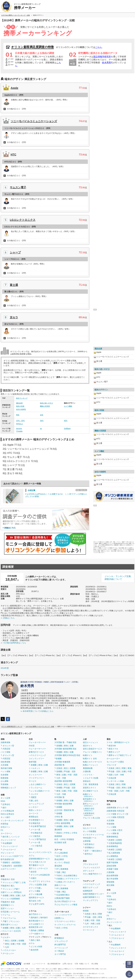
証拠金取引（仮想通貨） (13, 866)
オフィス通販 (34, 891)
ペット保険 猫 (113, 833)
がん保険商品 (112, 856)
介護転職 (87, 771)
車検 (31, 849)
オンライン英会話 (62, 862)
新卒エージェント (91, 805)
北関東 (14, 941)
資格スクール (60, 885)
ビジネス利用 (36, 947)
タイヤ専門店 (60, 954)
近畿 (18, 895)
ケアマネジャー (73, 879)
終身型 (111, 840)
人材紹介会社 (89, 809)
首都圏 (5, 895)
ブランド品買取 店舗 (38, 885)
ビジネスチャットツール (93, 835)
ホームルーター (113, 759)
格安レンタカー (35, 810)
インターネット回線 (115, 781)
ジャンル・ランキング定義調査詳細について (118, 578)
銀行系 (5, 837)
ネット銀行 (5, 817)
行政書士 (60, 879)
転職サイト (88, 755)
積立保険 (110, 885)
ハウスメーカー (9, 950)
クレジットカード (8, 840)
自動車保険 (5, 742)
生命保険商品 (112, 846)
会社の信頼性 (21, 409)
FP (58, 869)
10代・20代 (20, 421)
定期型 (119, 840)
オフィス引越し (35, 888)
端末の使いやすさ (46, 403)
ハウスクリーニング (37, 755)
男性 (18, 415)
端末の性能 (20, 406)
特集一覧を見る (81, 490)
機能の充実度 (45, 406)
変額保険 (110, 882)
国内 (33, 940)
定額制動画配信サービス (39, 859)
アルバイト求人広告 (91, 818)
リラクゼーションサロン (65, 921)
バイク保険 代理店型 (115, 817)
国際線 (41, 930)
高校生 (59, 833)
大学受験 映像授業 (62, 762)
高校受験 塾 (59, 765)
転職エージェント (91, 765)
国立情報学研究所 (102, 57)
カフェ (32, 856)
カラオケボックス (91, 927)
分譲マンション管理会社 (11, 892)
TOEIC (59, 876)
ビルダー (6, 937)
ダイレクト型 (8, 746)
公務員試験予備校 (62, 898)
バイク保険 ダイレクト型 (117, 814)
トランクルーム (35, 788)
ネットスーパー (35, 775)
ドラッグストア (61, 941)
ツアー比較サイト (36, 934)
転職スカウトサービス (92, 762)
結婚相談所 (88, 891)
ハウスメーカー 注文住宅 (11, 931)
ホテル (32, 943)
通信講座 (58, 866)
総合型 (34, 872)
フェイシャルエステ (91, 868)
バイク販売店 (34, 836)
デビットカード (7, 853)
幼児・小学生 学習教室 (64, 839)
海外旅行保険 (6, 768)
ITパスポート (70, 882)
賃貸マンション (7, 908)
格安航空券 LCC (36, 927)
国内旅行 (34, 918)
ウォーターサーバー (37, 742)
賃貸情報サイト (7, 905)
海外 (38, 940)
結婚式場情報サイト (91, 897)
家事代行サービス (36, 752)
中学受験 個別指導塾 (63, 804)
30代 (42, 421)
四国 (110, 775)
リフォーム (5, 915)
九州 (24, 895)
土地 (24, 882)
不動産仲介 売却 (8, 879)
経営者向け (90, 844)
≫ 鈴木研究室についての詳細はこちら (37, 711)
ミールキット (34, 768)
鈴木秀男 (106, 63)
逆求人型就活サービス (92, 749)
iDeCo (109, 906)
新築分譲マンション (9, 925)
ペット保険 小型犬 (115, 830)
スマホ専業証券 (7, 811)
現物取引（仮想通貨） (12, 862)
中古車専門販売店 (38, 826)
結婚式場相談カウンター (93, 894)
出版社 (34, 878)
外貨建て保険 (112, 869)
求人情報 (95, 964)
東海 (12, 895)
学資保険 (4, 784)
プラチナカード (118, 938)
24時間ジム (59, 918)
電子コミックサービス (38, 868)
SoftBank (67, 429)
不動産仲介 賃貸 (8, 902)
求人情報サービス (91, 791)
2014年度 (5, 668)
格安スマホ (113, 749)
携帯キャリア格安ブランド (120, 755)
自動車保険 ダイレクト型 (117, 808)
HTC (13, 154)
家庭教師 (58, 836)
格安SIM (112, 746)
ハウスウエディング (91, 884)
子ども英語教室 (61, 853)
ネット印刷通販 (90, 831)
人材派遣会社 (89, 814)
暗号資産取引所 (7, 859)
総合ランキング (22, 398)
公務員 (59, 882)
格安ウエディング (91, 887)
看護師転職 (88, 768)
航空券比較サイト (36, 921)
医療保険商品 (112, 837)
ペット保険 (5, 771)
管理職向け (90, 848)
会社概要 (27, 964)
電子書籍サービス (36, 865)
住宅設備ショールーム (10, 912)
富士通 (14, 285)
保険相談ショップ (8, 788)
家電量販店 (59, 938)
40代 (66, 421)
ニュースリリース (39, 964)
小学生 (74, 833)
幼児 (58, 856)
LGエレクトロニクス (23, 220)
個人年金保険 (112, 879)
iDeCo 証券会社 (7, 814)
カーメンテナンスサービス (40, 852)
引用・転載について (82, 964)
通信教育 (58, 830)
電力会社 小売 (35, 901)
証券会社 (6, 804)
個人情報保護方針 (54, 964)
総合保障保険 (112, 876)
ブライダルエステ (91, 864)
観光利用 (34, 950)
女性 (42, 415)
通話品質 (19, 403)
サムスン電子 (18, 187)
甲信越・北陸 (70, 771)
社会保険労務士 (71, 876)
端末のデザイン (101, 390)
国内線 (34, 930)
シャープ (15, 252)
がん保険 (4, 781)
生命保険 (4, 775)
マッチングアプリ (91, 900)
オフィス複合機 (35, 894)
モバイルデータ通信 (115, 762)
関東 (100, 914)
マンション (7, 882)
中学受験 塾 (59, 797)
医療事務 (64, 869)
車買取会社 (34, 817)
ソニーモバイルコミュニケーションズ (34, 121)
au (41, 429)
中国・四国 (21, 944)
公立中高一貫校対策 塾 (64, 810)
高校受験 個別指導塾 (63, 781)
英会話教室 (59, 859)
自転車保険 (5, 762)
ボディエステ (89, 871)
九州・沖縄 (61, 778)
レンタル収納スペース (40, 791)
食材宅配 (33, 762)
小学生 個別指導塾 (62, 823)
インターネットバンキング (12, 820)
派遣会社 (87, 781)
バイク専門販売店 (38, 839)
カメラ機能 (68, 406)
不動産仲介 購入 (8, 886)
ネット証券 (5, 798)
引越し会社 (34, 801)
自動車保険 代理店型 (115, 811)
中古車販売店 (34, 823)
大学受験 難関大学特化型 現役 (67, 755)
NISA (3, 801)
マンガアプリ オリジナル (40, 881)
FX (2, 830)
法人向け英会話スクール (65, 901)
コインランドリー (36, 759)
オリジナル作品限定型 (40, 875)
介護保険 (110, 872)
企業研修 (87, 841)
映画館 (86, 911)
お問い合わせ (67, 964)
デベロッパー (8, 954)
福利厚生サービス (36, 898)
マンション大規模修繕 (10, 899)
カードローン (6, 833)
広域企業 (112, 778)
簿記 (64, 872)
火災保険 (4, 765)
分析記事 (31, 490)
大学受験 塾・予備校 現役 (65, 742)
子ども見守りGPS (37, 904)
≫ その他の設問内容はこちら (13, 643)
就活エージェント (91, 742)
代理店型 (6, 749)
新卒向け (89, 854)
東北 (7, 941)
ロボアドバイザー (8, 869)
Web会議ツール (90, 838)
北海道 (59, 768)
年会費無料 (7, 843)
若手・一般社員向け (93, 851)
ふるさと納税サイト (37, 784)
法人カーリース (90, 828)
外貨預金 (4, 824)
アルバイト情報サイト (92, 752)
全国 (98, 924)
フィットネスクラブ (63, 915)
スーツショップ (61, 948)
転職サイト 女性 (90, 759)
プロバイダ (111, 765)
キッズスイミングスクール (65, 925)
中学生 (67, 833)
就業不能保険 (112, 862)
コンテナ (34, 794)
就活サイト (88, 746)
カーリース (34, 813)
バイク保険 (5, 752)
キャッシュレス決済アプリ (12, 856)
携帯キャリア (114, 752)
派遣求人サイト (90, 788)
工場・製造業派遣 (91, 784)
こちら (98, 47)
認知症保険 (111, 866)
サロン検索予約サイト (92, 874)
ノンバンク (15, 837)
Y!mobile (19, 431)
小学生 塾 (58, 817)
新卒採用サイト (90, 800)
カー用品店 (59, 951)
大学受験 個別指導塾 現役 (65, 749)
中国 (130, 771)
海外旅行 (44, 918)
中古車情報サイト (36, 820)
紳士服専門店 (60, 945)
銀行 (4, 808)
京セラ (14, 317)
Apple (14, 88)
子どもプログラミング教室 (66, 905)
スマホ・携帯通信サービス (118, 742)
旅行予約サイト (35, 914)
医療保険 (4, 778)
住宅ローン (5, 827)
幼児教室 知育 (60, 843)
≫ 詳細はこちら (8, 618)
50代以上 (19, 424)
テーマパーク (89, 930)
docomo (19, 429)
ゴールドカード (9, 850)
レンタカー (34, 807)
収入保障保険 (114, 853)
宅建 (58, 872)
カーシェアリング (36, 804)
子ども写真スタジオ (37, 862)
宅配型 (34, 797)
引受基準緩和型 (115, 843)
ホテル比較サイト (36, 924)
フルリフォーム (9, 918)
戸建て (17, 882)
